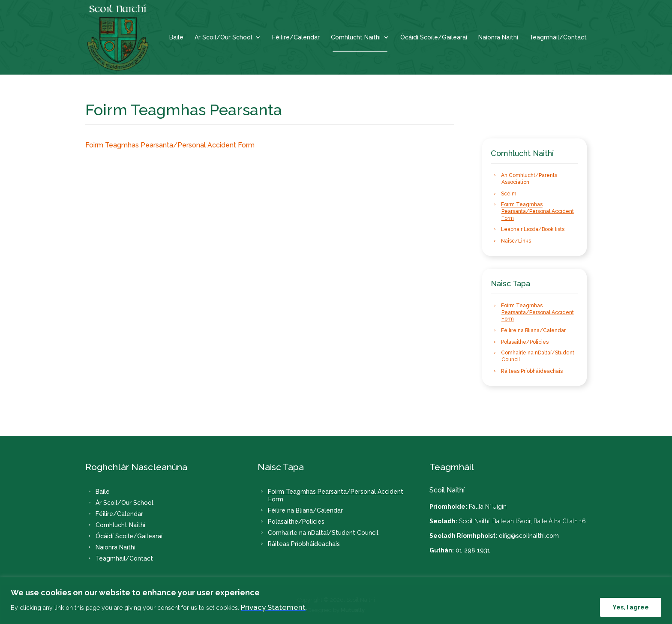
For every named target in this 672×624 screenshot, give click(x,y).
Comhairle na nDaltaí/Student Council (538, 357)
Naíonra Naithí (498, 37)
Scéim (509, 194)
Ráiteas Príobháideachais (532, 371)
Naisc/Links (516, 241)
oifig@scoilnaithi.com (529, 536)
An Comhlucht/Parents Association (529, 179)
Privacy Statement (273, 607)
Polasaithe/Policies (525, 342)
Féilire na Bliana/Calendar (533, 330)
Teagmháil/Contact (558, 37)
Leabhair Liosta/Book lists (533, 229)
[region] (336, 601)
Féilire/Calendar (296, 37)
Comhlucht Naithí (356, 37)
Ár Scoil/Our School (223, 37)
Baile (176, 37)
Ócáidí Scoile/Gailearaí (434, 37)
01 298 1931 (473, 550)
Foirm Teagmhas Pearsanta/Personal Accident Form (170, 145)
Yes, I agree (631, 607)
